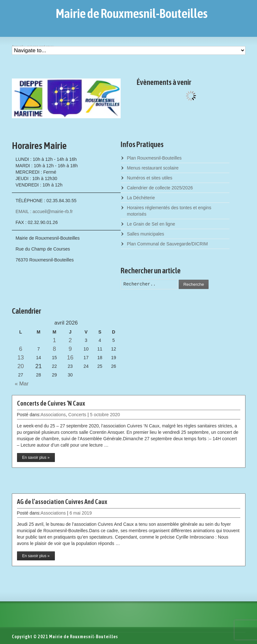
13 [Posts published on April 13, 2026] (21, 358)
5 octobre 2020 (105, 415)
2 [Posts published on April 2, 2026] (70, 340)
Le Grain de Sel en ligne (151, 224)
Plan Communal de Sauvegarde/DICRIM (167, 244)
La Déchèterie (141, 198)
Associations (53, 415)
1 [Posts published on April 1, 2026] (54, 340)
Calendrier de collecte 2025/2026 (160, 188)
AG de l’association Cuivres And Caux (62, 502)
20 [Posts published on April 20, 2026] (21, 366)
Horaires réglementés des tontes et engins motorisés (169, 211)
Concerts (77, 415)
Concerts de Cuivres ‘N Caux (51, 403)
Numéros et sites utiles (150, 178)
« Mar (20, 384)
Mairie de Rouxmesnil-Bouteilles (132, 13)
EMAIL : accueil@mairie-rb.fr (44, 211)
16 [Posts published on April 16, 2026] (70, 358)
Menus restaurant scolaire (153, 168)
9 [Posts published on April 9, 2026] (70, 349)
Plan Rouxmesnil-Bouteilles (154, 158)
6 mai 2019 (81, 513)
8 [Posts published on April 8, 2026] (54, 349)
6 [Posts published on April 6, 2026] (21, 349)
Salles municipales (146, 234)
